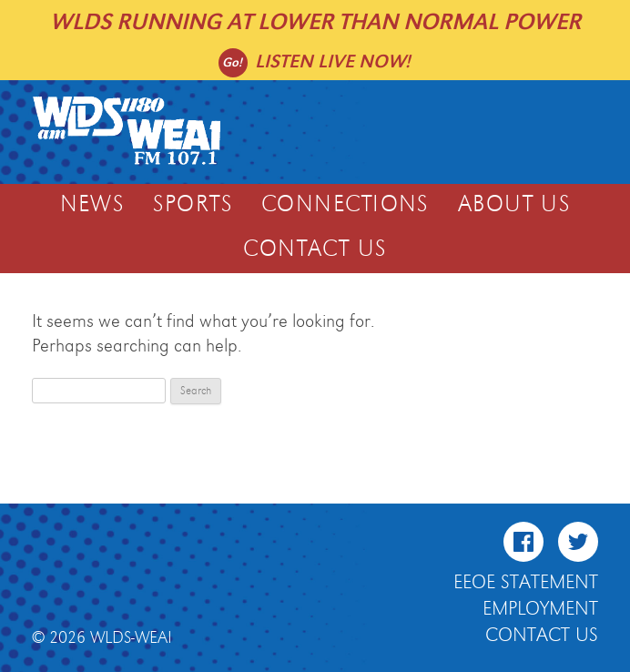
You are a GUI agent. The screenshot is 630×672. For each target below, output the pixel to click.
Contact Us (315, 249)
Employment (540, 609)
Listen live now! (333, 61)
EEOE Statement (526, 583)
